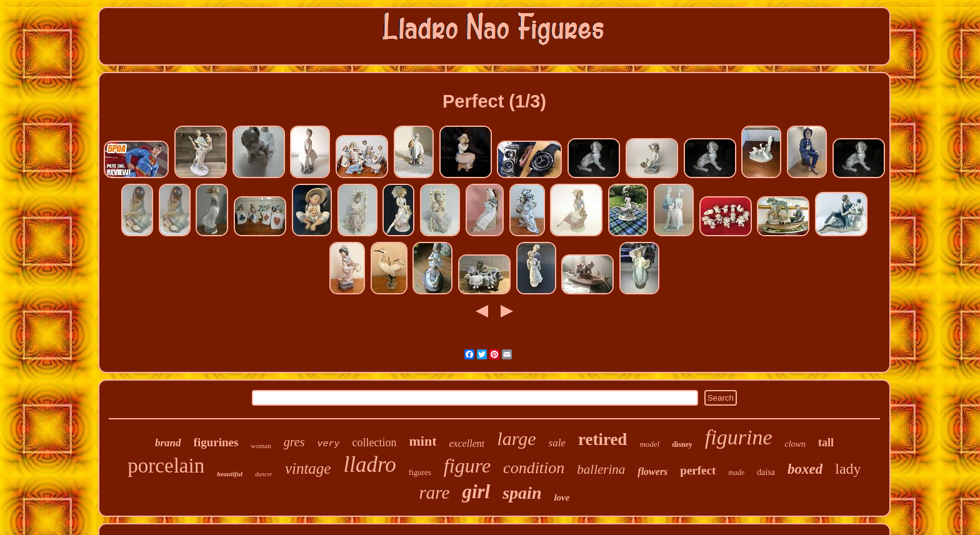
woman (261, 446)
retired (602, 439)
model (649, 444)
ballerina (601, 469)
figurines (216, 442)
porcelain (166, 466)
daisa (766, 472)
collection (374, 442)
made (736, 472)
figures (420, 472)
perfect (698, 470)
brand (168, 443)
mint (422, 441)
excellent (467, 443)
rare (435, 492)
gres (294, 442)
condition (534, 468)
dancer (264, 474)
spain (522, 493)
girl (476, 492)
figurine (739, 437)
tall (826, 442)
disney (682, 444)
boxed (805, 469)
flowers (652, 472)
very (328, 444)
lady (848, 469)
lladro (369, 465)
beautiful (230, 474)
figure (467, 466)
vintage (308, 468)
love (562, 497)
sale (557, 443)
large (516, 438)
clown (795, 444)
